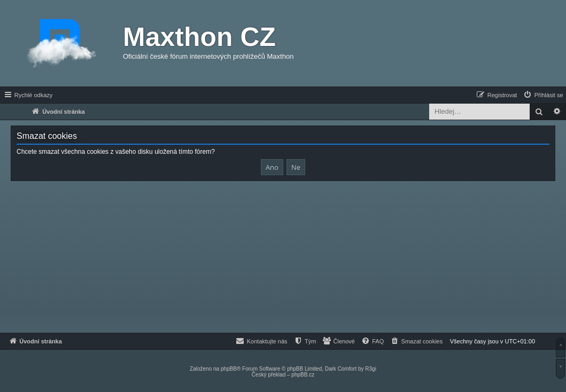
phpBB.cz (303, 375)
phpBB (229, 369)
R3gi (371, 369)
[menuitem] (543, 95)
